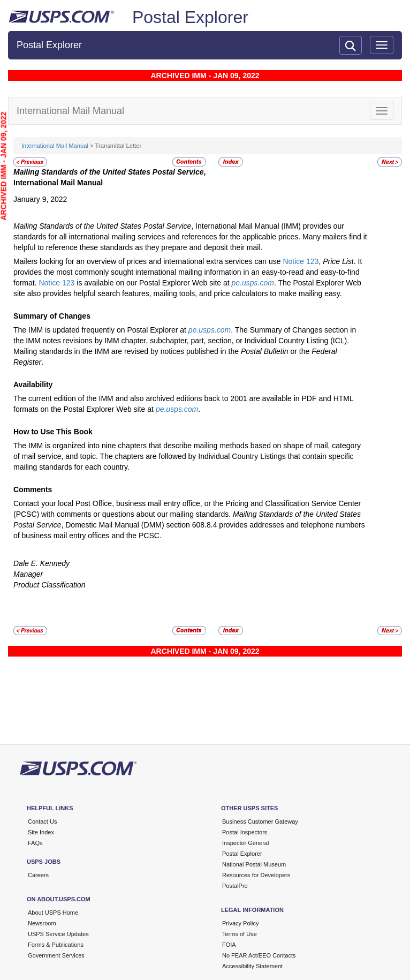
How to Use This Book (53, 432)
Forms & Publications (56, 945)
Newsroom (42, 923)
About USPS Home (53, 913)
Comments (33, 489)
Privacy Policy (240, 923)
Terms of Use (240, 934)
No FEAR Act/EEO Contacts (259, 955)
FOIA (229, 945)
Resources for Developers (256, 875)
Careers (38, 875)
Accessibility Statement (252, 966)
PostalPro (235, 886)
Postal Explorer (190, 17)
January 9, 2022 (40, 199)
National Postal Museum (254, 864)
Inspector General (245, 843)
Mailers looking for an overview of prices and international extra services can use (148, 261)
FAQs (35, 843)
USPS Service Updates (58, 934)
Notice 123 (301, 261)
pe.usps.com (253, 283)
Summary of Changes (52, 316)
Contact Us (42, 821)
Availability (33, 385)
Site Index (41, 832)
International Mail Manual (55, 146)
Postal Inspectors (245, 832)
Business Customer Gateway (260, 821)
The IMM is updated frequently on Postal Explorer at (101, 330)
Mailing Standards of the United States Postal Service (109, 172)
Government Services (56, 955)
